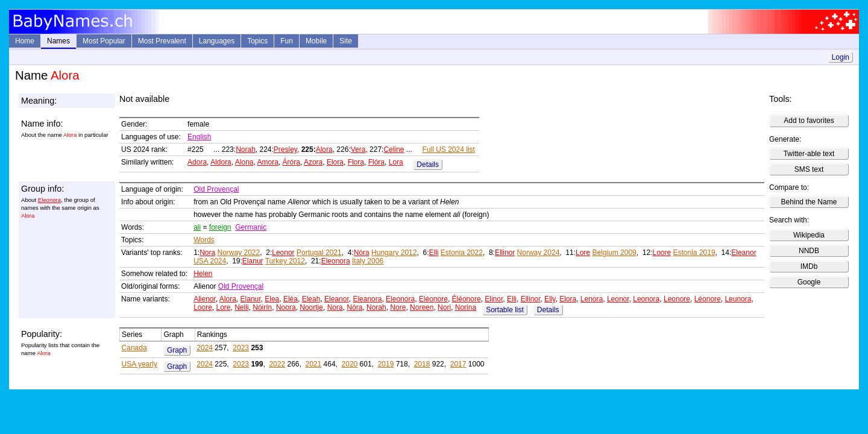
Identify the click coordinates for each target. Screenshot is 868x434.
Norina (466, 307)
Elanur (253, 261)
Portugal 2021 (319, 253)
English (199, 137)
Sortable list (505, 310)
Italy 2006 (368, 261)
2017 (458, 364)
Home (25, 41)
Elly (550, 299)
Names (58, 41)
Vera (358, 149)
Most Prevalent (162, 41)
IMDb (809, 266)
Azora (313, 162)
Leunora (738, 299)
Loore (662, 253)
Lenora (592, 299)
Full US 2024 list (448, 149)
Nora (207, 253)
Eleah (311, 299)
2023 (241, 348)
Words (204, 240)
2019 (386, 364)
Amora (268, 162)
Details (428, 165)
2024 (205, 348)
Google (809, 282)
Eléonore (433, 299)
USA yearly (140, 364)
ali (197, 227)
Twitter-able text (809, 154)
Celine (394, 149)
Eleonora (49, 200)
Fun (287, 41)
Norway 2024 (539, 253)
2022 (277, 364)
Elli (433, 253)
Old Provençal (216, 189)
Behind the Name (809, 202)
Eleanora (367, 299)
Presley (285, 149)
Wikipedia (809, 235)
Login (841, 57)
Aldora (221, 162)
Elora (335, 162)
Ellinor (505, 253)
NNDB (809, 251)
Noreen (422, 307)
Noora (286, 307)
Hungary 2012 (394, 253)
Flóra (376, 162)
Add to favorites (809, 121)
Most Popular (104, 41)
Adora (197, 162)
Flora (356, 162)
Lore (583, 253)
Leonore (677, 299)
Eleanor (744, 253)
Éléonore (467, 299)
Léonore (708, 299)
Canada (134, 348)
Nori (444, 307)
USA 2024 (210, 261)
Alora (324, 149)
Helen (203, 274)
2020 (350, 364)
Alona (244, 162)
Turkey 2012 (285, 261)
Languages (217, 41)
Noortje (311, 307)
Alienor (205, 299)
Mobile (316, 41)
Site (346, 41)
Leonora (646, 299)
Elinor (494, 299)
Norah (246, 149)
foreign (220, 227)
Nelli (241, 307)
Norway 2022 (239, 253)
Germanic (251, 227)
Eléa (291, 299)
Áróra (291, 162)
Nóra (362, 253)
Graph (177, 350)
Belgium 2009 (614, 253)
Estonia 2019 (694, 253)
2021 (314, 364)
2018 (422, 364)
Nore (398, 307)
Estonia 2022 (462, 253)
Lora (396, 162)
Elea (272, 299)
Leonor (283, 253)
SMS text (809, 169)
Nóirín (262, 307)
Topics (257, 41)
